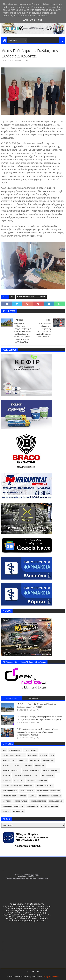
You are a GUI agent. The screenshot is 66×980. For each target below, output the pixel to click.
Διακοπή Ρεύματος (22, 776)
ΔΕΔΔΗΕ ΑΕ (40, 765)
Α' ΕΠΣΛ (44, 755)
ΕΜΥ (37, 776)
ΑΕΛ (52, 755)
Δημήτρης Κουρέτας (26, 297)
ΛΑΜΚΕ (23, 796)
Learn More (29, 20)
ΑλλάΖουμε (48, 760)
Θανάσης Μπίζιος (45, 786)
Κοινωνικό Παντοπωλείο (48, 791)
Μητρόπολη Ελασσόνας (50, 796)
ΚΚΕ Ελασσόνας (10, 791)
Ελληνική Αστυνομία (37, 781)
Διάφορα (6, 776)
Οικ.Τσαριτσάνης (38, 801)
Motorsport (15, 750)
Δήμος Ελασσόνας (11, 771)
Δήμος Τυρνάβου (51, 771)
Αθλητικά (35, 760)
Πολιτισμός (32, 806)
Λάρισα (33, 796)
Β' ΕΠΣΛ (6, 765)
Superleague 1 (31, 750)
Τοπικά (6, 811)
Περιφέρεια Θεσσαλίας (13, 806)
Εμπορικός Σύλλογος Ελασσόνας (18, 786)
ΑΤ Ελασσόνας (9, 760)
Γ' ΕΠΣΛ (16, 765)
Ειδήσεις (42, 297)
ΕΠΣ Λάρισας (48, 776)
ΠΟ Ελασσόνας (56, 801)
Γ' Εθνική (27, 765)
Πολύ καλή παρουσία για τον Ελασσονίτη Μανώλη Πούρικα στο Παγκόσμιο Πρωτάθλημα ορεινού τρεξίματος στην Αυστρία (38, 732)
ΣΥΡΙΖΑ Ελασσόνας (50, 806)
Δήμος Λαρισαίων (31, 771)
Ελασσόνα (19, 781)
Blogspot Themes (51, 977)
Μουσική (7, 801)
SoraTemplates (23, 977)
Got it (41, 20)
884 (12, 297)
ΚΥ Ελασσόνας (27, 791)
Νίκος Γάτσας (21, 801)
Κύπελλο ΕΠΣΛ (9, 796)
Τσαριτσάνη (18, 811)
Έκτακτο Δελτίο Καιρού (14, 755)
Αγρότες (23, 760)
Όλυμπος (32, 755)
